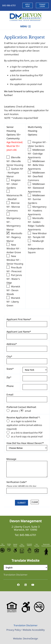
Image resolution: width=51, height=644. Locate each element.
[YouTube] (33, 585)
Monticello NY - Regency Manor (14, 237)
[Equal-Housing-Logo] (37, 551)
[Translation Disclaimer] (16, 575)
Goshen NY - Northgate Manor (15, 173)
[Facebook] (18, 585)
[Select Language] (26, 568)
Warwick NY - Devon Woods (13, 290)
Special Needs (15, 545)
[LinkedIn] (26, 585)
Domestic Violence (29, 545)
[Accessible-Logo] (15, 550)
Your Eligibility (22, 545)
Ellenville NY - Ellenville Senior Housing (15, 161)
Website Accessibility (34, 630)
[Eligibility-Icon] (22, 551)
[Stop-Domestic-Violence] (29, 550)
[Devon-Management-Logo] (26, 17)
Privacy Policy (14, 630)
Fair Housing (37, 545)
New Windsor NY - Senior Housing (15, 260)
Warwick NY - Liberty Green (13, 302)
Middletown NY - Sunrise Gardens (36, 199)
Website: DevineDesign (26, 639)
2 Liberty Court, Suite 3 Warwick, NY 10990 (26, 528)
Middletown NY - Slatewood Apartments (36, 188)
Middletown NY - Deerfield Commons (36, 176)
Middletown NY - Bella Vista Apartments (36, 165)
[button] (26, 26)
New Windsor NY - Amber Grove (14, 249)
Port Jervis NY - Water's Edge (14, 279)
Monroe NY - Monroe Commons (13, 207)
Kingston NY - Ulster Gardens (14, 184)
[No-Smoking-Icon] (9, 550)
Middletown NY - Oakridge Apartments (36, 154)
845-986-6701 (28, 535)
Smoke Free (9, 545)
